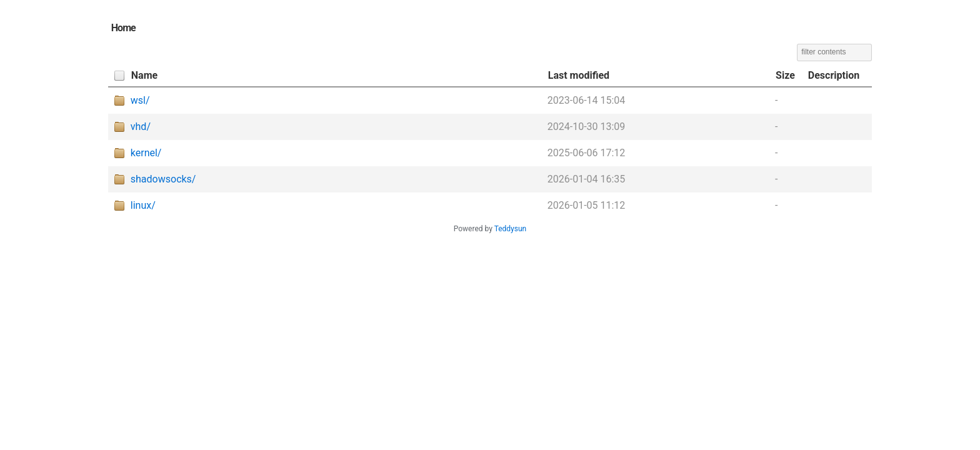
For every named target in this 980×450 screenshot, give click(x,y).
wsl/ (140, 100)
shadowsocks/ (163, 179)
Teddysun (511, 229)
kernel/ (146, 153)
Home (123, 28)
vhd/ (141, 127)
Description (834, 75)
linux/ (143, 205)
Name (144, 75)
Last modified (579, 75)
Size (785, 75)
